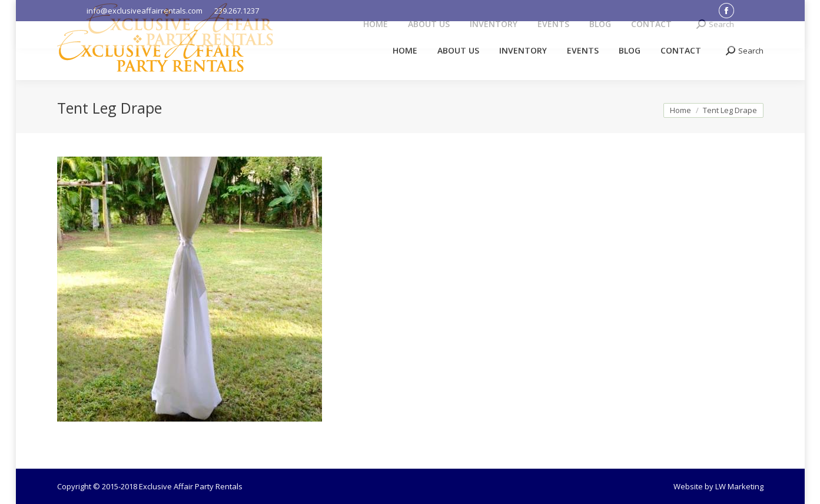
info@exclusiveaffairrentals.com (145, 11)
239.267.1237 (237, 11)
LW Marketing (739, 486)
